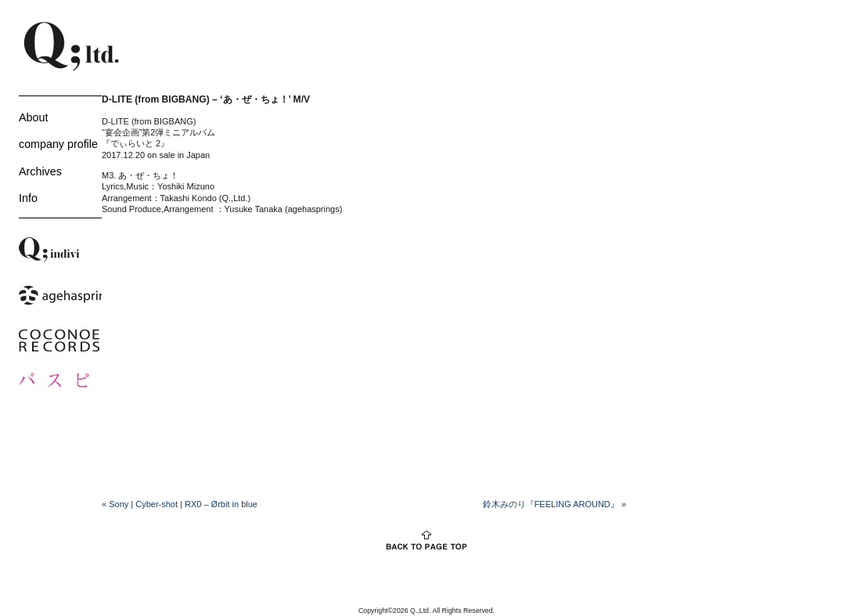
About (33, 117)
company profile (58, 144)
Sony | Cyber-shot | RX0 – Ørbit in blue (180, 504)
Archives (40, 171)
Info (28, 198)
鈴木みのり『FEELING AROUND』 (554, 504)
